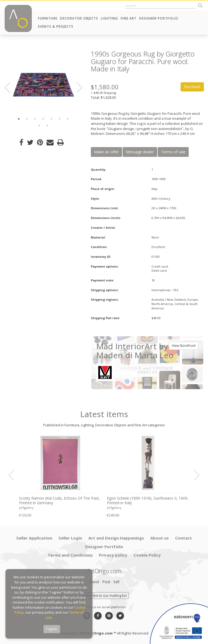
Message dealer (140, 152)
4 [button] (43, 119)
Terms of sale (173, 152)
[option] (43, 81)
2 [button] (27, 119)
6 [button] (60, 119)
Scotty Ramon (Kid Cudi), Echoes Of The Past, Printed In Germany (60, 501)
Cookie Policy (147, 555)
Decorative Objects (79, 18)
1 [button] (19, 119)
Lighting (109, 18)
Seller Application (34, 538)
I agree (52, 629)
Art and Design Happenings (116, 538)
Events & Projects (56, 26)
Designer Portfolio (159, 18)
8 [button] (39, 125)
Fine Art (129, 18)
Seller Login (70, 538)
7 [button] (68, 119)
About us (160, 538)
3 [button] (35, 119)
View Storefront (184, 346)
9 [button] (47, 125)
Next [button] (76, 88)
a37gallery (26, 508)
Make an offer (106, 152)
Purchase (192, 87)
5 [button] (51, 119)
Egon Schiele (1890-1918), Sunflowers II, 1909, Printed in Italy (148, 501)
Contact (184, 538)
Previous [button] (11, 88)
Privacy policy (113, 555)
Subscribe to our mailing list (104, 595)
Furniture (48, 18)
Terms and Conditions (70, 555)
